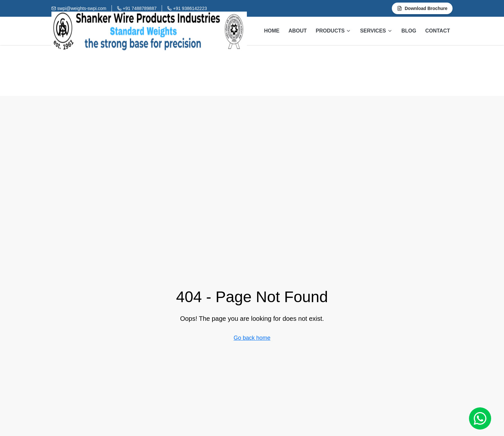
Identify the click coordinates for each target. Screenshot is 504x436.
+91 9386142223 (190, 8)
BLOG (409, 31)
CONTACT (438, 31)
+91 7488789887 (140, 8)
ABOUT (297, 31)
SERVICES (376, 31)
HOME (272, 31)
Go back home (252, 338)
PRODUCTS (333, 31)
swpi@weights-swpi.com (82, 8)
